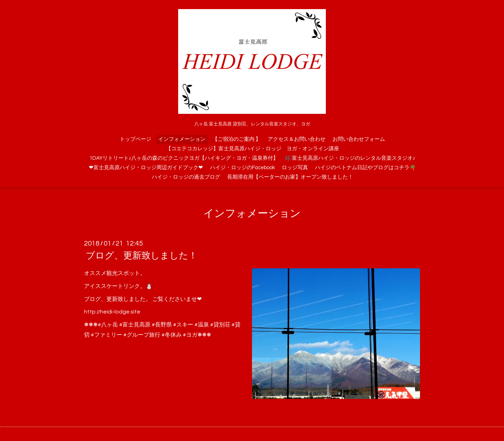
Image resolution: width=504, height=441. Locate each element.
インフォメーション (182, 139)
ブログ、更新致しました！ (142, 256)
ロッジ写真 (295, 168)
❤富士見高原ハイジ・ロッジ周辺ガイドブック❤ (146, 168)
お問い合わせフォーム (359, 139)
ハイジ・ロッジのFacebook (242, 168)
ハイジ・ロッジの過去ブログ (186, 177)
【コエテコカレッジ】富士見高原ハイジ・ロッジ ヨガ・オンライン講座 (253, 149)
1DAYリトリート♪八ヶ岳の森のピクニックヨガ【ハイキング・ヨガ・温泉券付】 (184, 158)
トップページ (135, 139)
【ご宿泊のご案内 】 (237, 139)
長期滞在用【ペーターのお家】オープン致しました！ (290, 177)
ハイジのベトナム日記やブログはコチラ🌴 (366, 168)
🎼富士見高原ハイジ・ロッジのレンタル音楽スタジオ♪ (350, 158)
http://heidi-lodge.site (112, 312)
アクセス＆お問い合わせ (297, 139)
